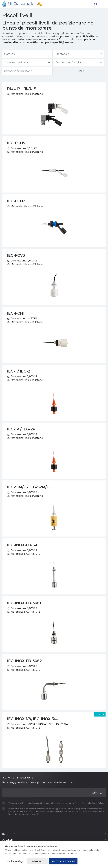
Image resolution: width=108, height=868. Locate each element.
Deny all (38, 861)
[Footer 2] (54, 835)
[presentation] (20, 823)
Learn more (72, 854)
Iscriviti (97, 792)
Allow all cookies (63, 861)
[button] (96, 5)
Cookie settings (15, 861)
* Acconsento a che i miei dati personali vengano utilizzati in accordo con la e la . (54, 803)
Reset (79, 71)
